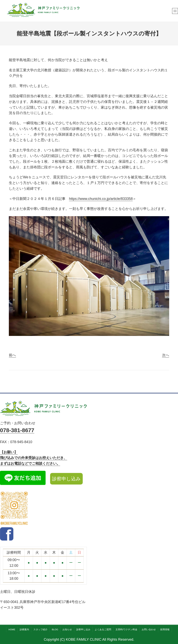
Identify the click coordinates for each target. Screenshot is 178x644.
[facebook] (7, 540)
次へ (166, 355)
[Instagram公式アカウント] (14, 509)
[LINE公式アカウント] (23, 479)
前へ (12, 355)
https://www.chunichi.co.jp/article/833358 (101, 199)
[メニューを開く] (175, 11)
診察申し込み (66, 479)
